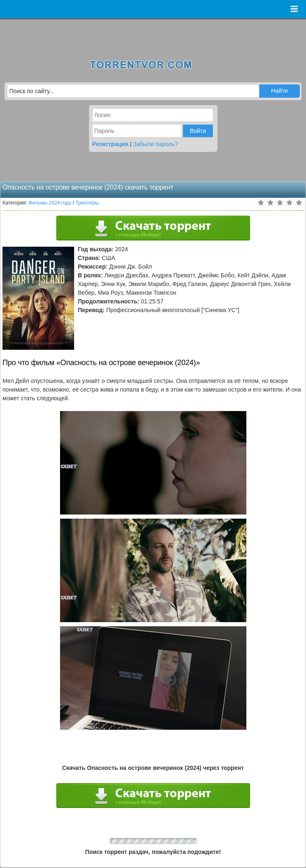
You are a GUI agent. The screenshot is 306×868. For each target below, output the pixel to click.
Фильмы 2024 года (50, 203)
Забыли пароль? (156, 144)
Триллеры (87, 203)
